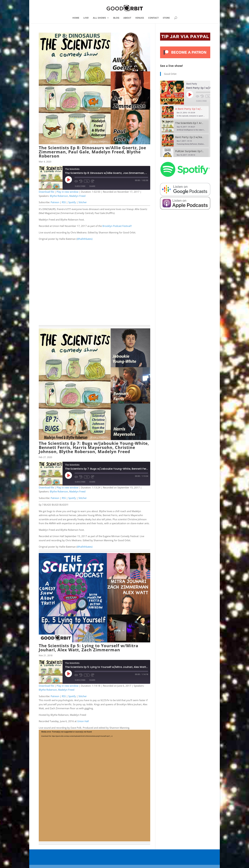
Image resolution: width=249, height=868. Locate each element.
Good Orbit (170, 74)
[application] (94, 786)
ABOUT (127, 18)
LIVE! (86, 18)
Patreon (55, 202)
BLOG (116, 18)
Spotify (72, 202)
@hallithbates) (85, 239)
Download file (46, 192)
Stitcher (83, 202)
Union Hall (83, 721)
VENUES (140, 18)
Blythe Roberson (59, 196)
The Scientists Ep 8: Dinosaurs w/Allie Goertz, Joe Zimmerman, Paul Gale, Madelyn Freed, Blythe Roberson (92, 152)
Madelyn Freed (77, 196)
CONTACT (153, 18)
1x (87, 181)
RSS (64, 202)
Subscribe (80, 186)
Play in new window (67, 192)
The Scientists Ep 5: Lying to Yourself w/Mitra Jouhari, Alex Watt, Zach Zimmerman (89, 648)
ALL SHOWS (99, 18)
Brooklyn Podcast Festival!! (117, 226)
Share (92, 186)
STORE (166, 18)
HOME (76, 18)
